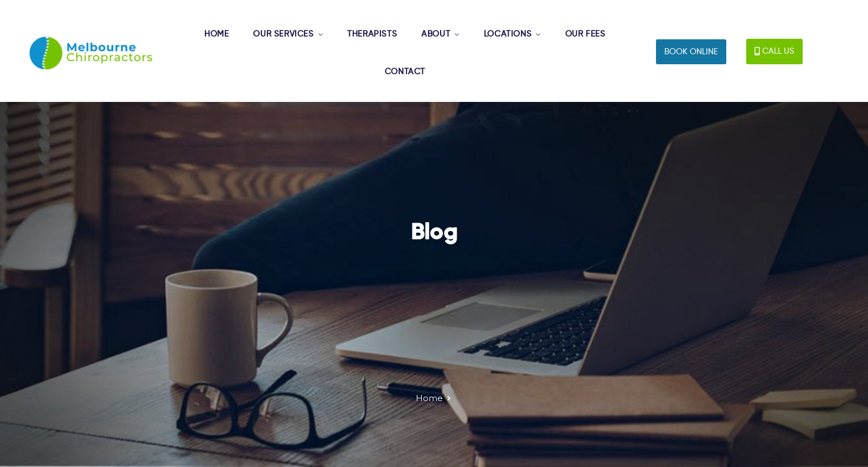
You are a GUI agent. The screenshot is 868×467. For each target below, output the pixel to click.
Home (429, 398)
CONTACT (405, 72)
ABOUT (436, 34)
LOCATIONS (508, 34)
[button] (691, 52)
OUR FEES (585, 34)
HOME (216, 34)
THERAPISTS (372, 34)
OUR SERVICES (283, 34)
